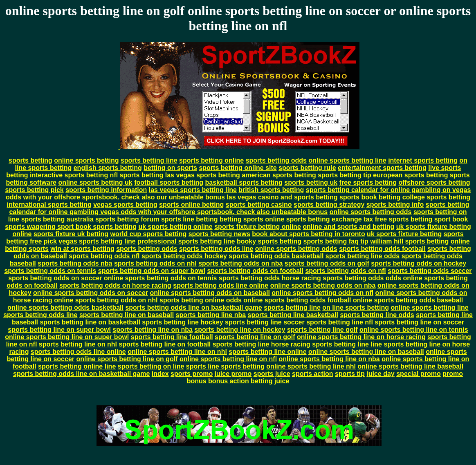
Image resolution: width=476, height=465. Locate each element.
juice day (380, 374)
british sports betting (271, 190)
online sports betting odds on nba (323, 285)
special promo (418, 374)
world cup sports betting (149, 234)
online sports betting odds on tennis (160, 278)
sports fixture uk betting (71, 234)
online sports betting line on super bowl (67, 337)
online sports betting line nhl (311, 366)
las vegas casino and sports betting (282, 197)
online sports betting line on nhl (177, 352)
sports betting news (219, 234)
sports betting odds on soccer (55, 278)
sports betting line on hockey (240, 330)
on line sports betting (356, 307)
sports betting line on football (165, 344)
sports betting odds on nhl (155, 263)
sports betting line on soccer (419, 322)
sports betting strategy (329, 205)
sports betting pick (35, 190)
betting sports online (252, 219)
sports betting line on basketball (90, 322)
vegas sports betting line (97, 241)
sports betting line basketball (293, 315)
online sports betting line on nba (329, 359)
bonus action (229, 381)
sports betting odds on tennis (50, 271)
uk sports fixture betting (404, 234)
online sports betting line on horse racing (361, 337)
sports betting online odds (201, 300)
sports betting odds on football (255, 271)
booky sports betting (269, 241)
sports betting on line (151, 366)
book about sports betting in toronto (308, 234)
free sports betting (368, 182)
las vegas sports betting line (193, 190)
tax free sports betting (398, 219)
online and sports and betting (348, 227)
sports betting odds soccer (430, 271)
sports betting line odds (363, 256)
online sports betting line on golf (127, 359)
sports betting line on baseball (127, 315)
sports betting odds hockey (184, 256)
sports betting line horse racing (262, 344)
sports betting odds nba (75, 263)
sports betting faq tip (336, 241)
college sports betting (436, 197)
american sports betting (279, 175)
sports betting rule (307, 168)
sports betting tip (345, 175)
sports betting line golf (322, 330)
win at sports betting (82, 249)
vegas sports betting (125, 205)
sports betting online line (77, 366)
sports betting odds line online (221, 285)
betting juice (270, 381)
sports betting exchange (324, 219)
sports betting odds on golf (327, 263)
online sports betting (86, 160)
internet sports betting (423, 160)
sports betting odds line (216, 249)
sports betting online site (238, 168)
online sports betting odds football (297, 300)
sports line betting (190, 219)
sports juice (272, 374)
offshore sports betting (434, 182)
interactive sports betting (69, 175)
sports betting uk (311, 182)
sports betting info (395, 205)
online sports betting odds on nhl (106, 300)
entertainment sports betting (382, 168)
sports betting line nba (211, 315)
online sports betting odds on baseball (210, 293)
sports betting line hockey (182, 322)
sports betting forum (127, 219)
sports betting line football (172, 337)
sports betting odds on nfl (345, 271)
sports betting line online (267, 352)
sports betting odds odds (362, 278)
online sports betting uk (95, 182)
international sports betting (49, 205)
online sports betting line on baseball (366, 352)
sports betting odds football (382, 249)
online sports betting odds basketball (65, 307)
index (160, 374)
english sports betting (108, 168)
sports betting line (149, 160)
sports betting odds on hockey (419, 263)
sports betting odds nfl (104, 256)
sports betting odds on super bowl (152, 271)
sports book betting (370, 197)
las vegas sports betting (203, 175)
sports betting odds (276, 160)
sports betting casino (259, 205)
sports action (312, 374)
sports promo (192, 374)
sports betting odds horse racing (270, 278)
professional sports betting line (186, 241)
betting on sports (170, 168)
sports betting (30, 160)
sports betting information (106, 190)
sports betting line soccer (265, 322)
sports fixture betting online (258, 227)
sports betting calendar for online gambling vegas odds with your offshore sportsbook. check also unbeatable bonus (239, 208)
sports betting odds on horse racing (115, 285)
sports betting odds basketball (276, 256)
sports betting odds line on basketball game (193, 307)
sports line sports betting (225, 366)
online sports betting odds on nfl (322, 293)
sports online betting (191, 205)
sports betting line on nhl (78, 344)
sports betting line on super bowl (59, 330)
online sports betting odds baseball (408, 300)
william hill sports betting (409, 241)
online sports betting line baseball (410, 366)
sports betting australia (57, 219)
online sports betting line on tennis (414, 330)
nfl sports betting (137, 175)
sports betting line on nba (153, 330)
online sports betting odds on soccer (91, 293)
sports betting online (211, 160)
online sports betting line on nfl (228, 359)
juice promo (233, 374)
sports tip (350, 374)
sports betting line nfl (340, 322)
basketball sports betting (244, 182)
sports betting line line (347, 344)
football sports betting (169, 182)
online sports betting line (347, 160)
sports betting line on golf (255, 337)
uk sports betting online (175, 227)
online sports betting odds (371, 212)
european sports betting (410, 175)
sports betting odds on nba (240, 263)
